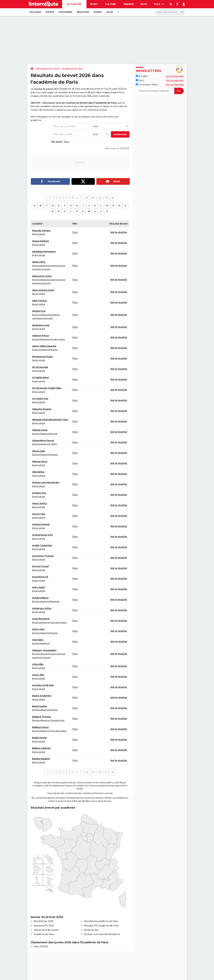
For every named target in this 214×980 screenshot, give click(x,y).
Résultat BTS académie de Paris (101, 926)
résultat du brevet (43, 89)
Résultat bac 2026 (44, 921)
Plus (159, 4)
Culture (111, 4)
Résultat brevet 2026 (48, 69)
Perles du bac (91, 930)
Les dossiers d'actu (147, 84)
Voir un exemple (175, 76)
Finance (129, 4)
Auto (144, 4)
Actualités (74, 4)
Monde (98, 12)
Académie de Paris (73, 69)
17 (106, 198)
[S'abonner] (160, 91)
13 (100, 198)
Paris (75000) (41, 947)
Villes (110, 12)
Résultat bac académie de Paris (101, 921)
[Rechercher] (170, 12)
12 (93, 198)
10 (87, 198)
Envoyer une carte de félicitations (102, 934)
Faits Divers (66, 12)
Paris (66, 142)
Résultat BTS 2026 (44, 926)
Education (83, 12)
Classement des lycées (46, 930)
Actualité (142, 76)
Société (50, 12)
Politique (35, 12)
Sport (94, 4)
